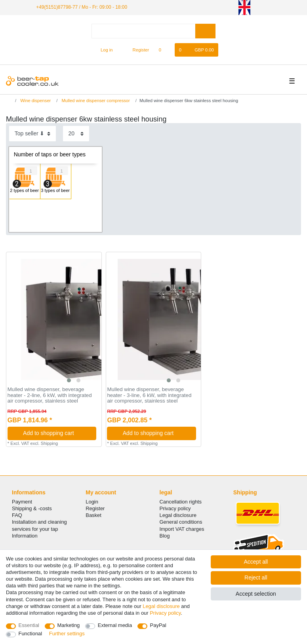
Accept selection (256, 594)
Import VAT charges (182, 529)
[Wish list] (164, 50)
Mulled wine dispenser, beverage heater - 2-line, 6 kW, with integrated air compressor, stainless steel (50, 395)
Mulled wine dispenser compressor (95, 101)
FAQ (17, 515)
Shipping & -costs (32, 508)
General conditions (181, 522)
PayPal (158, 625)
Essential (29, 625)
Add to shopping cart (57, 433)
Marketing (69, 625)
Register (95, 508)
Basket (93, 515)
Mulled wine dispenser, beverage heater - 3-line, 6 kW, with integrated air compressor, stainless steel (149, 395)
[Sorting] (32, 134)
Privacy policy (175, 508)
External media (115, 625)
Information (25, 536)
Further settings (67, 634)
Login (92, 502)
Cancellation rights (181, 502)
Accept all (256, 562)
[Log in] (103, 50)
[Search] (205, 31)
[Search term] (143, 31)
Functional (31, 634)
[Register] (136, 50)
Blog (165, 536)
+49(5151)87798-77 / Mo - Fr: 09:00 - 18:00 (82, 7)
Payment (22, 502)
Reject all (256, 578)
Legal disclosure (178, 515)
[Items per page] (76, 134)
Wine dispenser (35, 101)
